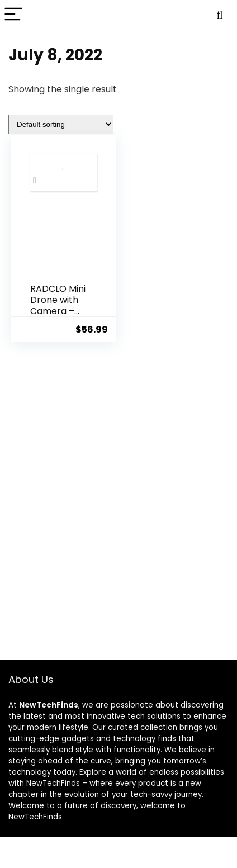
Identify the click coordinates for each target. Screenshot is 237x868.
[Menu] (13, 15)
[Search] (220, 15)
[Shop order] (61, 124)
